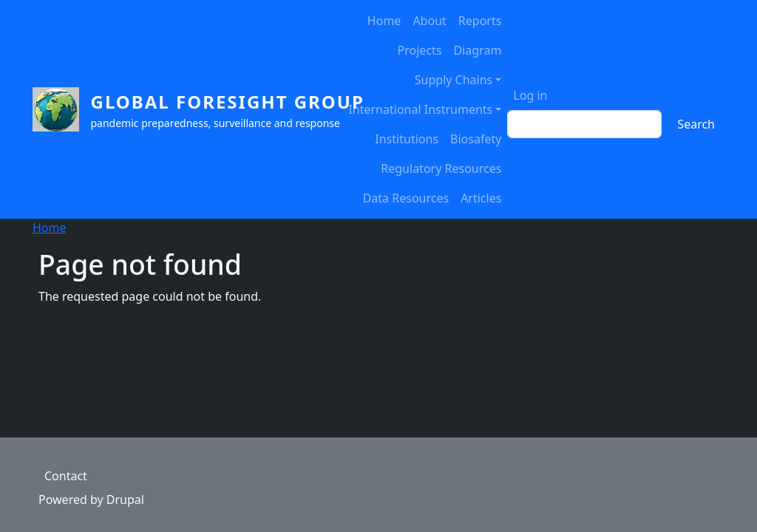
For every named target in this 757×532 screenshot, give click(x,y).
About (429, 21)
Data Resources (406, 198)
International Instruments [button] (420, 109)
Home (384, 21)
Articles (481, 198)
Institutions (407, 139)
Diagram (478, 50)
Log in (530, 95)
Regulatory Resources (441, 168)
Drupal (125, 499)
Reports (480, 21)
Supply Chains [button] (454, 80)
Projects (420, 50)
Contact (66, 476)
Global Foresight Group (228, 102)
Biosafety (476, 139)
